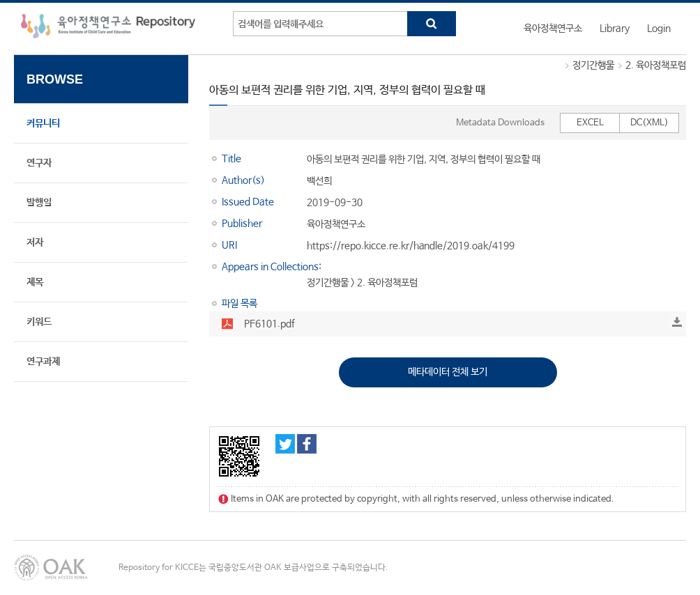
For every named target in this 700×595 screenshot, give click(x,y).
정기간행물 (593, 65)
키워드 (39, 322)
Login (659, 29)
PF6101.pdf (269, 324)
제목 (35, 282)
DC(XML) (649, 123)
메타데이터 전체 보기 (448, 372)
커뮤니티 (43, 123)
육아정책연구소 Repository (108, 29)
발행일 (39, 203)
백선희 (319, 181)
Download (677, 322)
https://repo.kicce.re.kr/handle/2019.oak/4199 (411, 246)
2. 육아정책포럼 (656, 65)
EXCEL (590, 123)
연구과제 (43, 362)
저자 (35, 242)
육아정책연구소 (553, 29)
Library (615, 29)
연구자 (39, 163)
